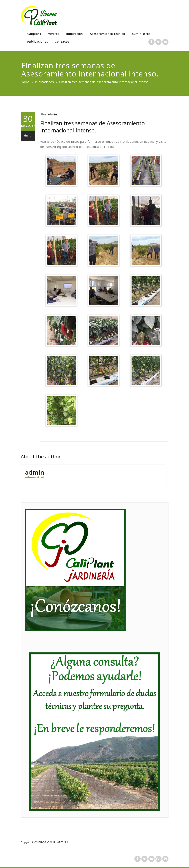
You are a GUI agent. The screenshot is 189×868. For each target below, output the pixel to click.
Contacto (62, 42)
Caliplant (34, 34)
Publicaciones (38, 42)
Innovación (75, 34)
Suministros (141, 34)
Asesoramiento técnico (108, 34)
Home (25, 82)
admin (52, 114)
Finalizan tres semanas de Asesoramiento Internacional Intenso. (93, 127)
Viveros (54, 34)
